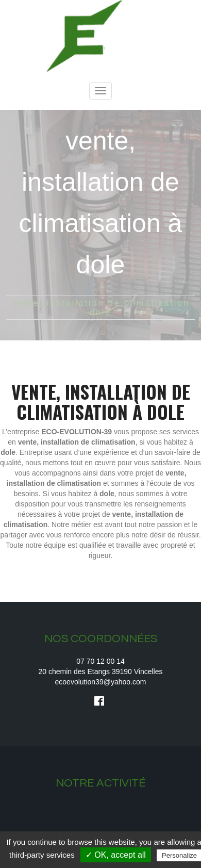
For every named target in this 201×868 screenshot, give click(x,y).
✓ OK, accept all (116, 855)
